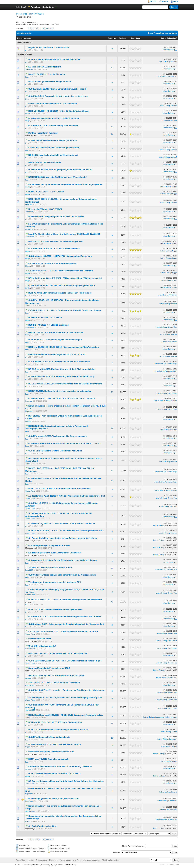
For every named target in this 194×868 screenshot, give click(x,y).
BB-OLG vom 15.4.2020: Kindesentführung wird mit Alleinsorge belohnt (62, 369)
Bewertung (135, 38)
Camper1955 (30, 685)
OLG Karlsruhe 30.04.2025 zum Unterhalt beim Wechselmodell (57, 89)
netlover (174, 62)
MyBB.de (37, 865)
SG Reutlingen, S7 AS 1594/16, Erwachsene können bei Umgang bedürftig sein (65, 698)
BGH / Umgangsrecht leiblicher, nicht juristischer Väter (54, 798)
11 (112, 127)
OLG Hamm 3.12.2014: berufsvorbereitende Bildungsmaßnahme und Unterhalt (65, 617)
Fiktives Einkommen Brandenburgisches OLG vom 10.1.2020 (57, 354)
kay (27, 150)
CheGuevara (172, 393)
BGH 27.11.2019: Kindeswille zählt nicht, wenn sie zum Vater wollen (60, 391)
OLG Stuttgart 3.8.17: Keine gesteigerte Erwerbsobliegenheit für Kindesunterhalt (66, 624)
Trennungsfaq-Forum (24, 14)
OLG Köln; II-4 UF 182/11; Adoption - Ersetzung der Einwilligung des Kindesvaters (67, 690)
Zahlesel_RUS (172, 569)
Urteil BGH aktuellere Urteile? (42, 646)
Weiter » (49, 28)
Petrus (175, 761)
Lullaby (28, 421)
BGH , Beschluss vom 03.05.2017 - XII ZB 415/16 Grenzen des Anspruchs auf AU (66, 715)
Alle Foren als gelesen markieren (86, 860)
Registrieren (48, 7)
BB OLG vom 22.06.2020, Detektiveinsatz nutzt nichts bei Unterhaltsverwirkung (65, 384)
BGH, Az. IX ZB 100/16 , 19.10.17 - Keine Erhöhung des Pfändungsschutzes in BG (66, 531)
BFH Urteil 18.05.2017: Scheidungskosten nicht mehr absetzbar (58, 653)
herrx (27, 335)
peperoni (29, 204)
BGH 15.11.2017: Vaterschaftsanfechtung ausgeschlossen (55, 609)
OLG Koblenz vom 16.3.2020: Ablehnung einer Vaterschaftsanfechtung (61, 376)
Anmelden (36, 7)
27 (112, 444)
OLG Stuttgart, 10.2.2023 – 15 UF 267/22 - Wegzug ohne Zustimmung (60, 256)
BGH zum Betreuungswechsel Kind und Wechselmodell (54, 59)
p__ (27, 50)
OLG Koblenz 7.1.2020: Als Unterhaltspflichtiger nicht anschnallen (59, 362)
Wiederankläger (171, 364)
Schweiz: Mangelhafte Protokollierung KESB (49, 668)
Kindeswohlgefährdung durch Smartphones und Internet (55, 553)
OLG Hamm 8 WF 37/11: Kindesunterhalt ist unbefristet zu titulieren (60, 444)
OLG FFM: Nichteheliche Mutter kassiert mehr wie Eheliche (56, 451)
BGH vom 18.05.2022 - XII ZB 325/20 (45, 318)
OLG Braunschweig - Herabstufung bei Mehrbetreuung (54, 118)
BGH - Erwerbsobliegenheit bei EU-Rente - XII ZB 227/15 (54, 774)
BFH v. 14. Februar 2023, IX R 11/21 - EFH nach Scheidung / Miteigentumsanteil (65, 278)
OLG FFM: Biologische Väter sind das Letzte (49, 737)
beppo (28, 577)
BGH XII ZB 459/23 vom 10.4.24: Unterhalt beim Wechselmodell (58, 177)
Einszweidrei (30, 649)
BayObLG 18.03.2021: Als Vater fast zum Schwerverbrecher (56, 332)
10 (112, 738)
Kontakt (31, 860)
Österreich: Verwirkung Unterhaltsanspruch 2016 (51, 752)
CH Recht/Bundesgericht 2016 (42, 826)
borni (27, 431)
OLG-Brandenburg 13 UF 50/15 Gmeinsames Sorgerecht (55, 744)
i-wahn (28, 187)
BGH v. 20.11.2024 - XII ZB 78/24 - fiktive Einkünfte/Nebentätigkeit (59, 111)
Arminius (174, 334)
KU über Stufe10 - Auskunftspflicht (45, 67)
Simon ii (28, 305)
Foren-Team (21, 860)
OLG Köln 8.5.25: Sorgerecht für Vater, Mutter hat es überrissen (58, 96)
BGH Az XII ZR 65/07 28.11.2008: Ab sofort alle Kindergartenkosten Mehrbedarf (65, 600)
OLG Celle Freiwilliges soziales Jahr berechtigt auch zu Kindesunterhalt (62, 575)
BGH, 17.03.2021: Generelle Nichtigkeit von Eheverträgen (55, 340)
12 (112, 68)
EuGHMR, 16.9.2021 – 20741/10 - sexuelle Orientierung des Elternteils (61, 271)
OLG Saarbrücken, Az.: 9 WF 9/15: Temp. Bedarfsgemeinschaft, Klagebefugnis (65, 661)
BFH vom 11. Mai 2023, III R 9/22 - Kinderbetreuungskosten (56, 241)
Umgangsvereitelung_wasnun (166, 717)
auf (175, 38)
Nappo (28, 113)
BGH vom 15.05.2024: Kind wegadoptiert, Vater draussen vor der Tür (60, 170)
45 (112, 602)
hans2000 (29, 570)
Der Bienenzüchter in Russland (43, 133)
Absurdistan (30, 236)
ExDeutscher (172, 819)
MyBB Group (71, 865)
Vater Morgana (172, 400)
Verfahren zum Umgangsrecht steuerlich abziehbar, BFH (55, 582)
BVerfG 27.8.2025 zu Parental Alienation (47, 74)
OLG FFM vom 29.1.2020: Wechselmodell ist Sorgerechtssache (58, 436)
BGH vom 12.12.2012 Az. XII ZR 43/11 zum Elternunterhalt (55, 722)
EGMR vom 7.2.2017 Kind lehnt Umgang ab (48, 759)
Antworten (112, 38)
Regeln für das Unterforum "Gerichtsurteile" (49, 48)
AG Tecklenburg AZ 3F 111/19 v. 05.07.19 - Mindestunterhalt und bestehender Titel (67, 496)
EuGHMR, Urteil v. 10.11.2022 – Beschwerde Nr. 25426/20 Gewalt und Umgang (65, 310)
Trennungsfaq (42, 860)
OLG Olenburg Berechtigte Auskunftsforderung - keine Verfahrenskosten (62, 560)
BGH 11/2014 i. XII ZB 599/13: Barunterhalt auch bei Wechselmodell (60, 488)
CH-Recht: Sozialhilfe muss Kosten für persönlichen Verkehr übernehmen (63, 538)
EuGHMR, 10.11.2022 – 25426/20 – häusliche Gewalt (52, 263)
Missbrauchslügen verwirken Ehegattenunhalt (50, 81)
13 (112, 134)
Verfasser (28, 38)
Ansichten (123, 38)
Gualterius (173, 809)
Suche (165, 1)
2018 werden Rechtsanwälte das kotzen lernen (50, 567)
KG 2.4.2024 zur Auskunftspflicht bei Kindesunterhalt (53, 155)
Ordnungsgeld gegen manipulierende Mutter (49, 545)
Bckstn (28, 821)
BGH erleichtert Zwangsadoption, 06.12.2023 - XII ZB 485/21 (56, 217)
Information (39, 14)
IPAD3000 (173, 507)
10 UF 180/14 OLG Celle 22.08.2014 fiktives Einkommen (54, 683)
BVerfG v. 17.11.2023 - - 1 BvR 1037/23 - (47, 192)
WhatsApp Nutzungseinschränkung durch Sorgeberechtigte (56, 675)
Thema (20, 38)
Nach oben (54, 860)
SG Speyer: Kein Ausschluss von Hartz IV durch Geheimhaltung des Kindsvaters (66, 781)
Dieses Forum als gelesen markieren (162, 33)
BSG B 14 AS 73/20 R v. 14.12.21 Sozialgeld (48, 325)
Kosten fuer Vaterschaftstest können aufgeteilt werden (54, 148)
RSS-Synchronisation (110, 860)
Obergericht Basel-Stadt (40, 639)
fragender (29, 401)
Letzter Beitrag (167, 38)
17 (112, 568)
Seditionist (173, 295)
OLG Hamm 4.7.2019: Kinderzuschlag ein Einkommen (53, 126)
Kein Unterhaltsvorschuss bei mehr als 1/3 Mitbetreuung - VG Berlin (60, 766)
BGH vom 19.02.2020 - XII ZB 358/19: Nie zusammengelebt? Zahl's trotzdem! (64, 347)
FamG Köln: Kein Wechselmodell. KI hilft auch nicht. (53, 104)
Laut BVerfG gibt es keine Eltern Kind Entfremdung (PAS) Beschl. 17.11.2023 (64, 234)
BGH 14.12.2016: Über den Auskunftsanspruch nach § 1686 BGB (58, 730)
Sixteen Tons (172, 327)
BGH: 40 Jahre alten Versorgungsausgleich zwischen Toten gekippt (60, 293)
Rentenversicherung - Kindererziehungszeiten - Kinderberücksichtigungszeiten (65, 184)
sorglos (28, 678)
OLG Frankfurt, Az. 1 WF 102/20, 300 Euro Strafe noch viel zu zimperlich (62, 398)
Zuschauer (29, 212)
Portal (153, 1)
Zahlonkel (29, 69)
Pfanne (175, 732)
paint (175, 120)
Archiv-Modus (66, 860)
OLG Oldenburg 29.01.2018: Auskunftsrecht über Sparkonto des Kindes (62, 523)
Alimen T (174, 106)
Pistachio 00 (173, 678)
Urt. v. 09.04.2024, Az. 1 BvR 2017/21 (45, 209)
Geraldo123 (173, 76)
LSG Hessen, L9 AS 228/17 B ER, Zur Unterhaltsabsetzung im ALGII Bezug (63, 631)
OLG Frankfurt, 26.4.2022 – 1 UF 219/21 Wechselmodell (54, 249)
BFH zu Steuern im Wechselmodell (45, 162)
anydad (174, 280)
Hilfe (176, 1)
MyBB (53, 865)
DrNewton (29, 229)
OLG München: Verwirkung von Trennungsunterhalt (53, 140)
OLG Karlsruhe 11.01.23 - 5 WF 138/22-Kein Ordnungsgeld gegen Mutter (62, 285)
